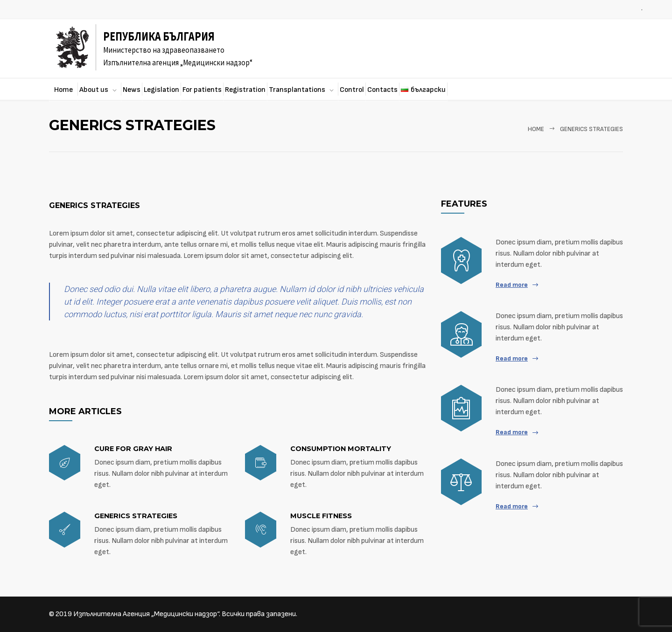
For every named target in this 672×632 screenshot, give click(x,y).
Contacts (382, 90)
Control (352, 90)
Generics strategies (94, 205)
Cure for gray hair (133, 449)
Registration (245, 90)
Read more (512, 285)
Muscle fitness (321, 516)
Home (63, 90)
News (132, 90)
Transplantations (297, 90)
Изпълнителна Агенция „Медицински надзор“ (146, 614)
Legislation (161, 90)
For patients (202, 90)
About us (94, 90)
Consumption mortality (341, 449)
